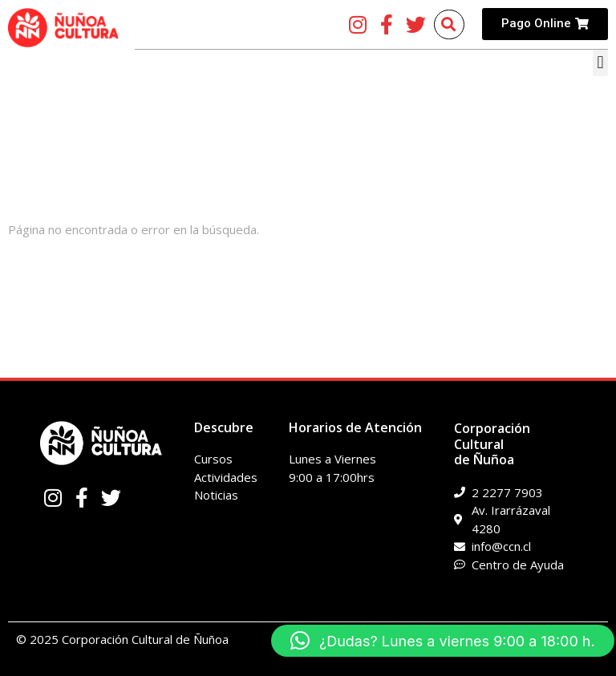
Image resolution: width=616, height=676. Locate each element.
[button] (600, 63)
